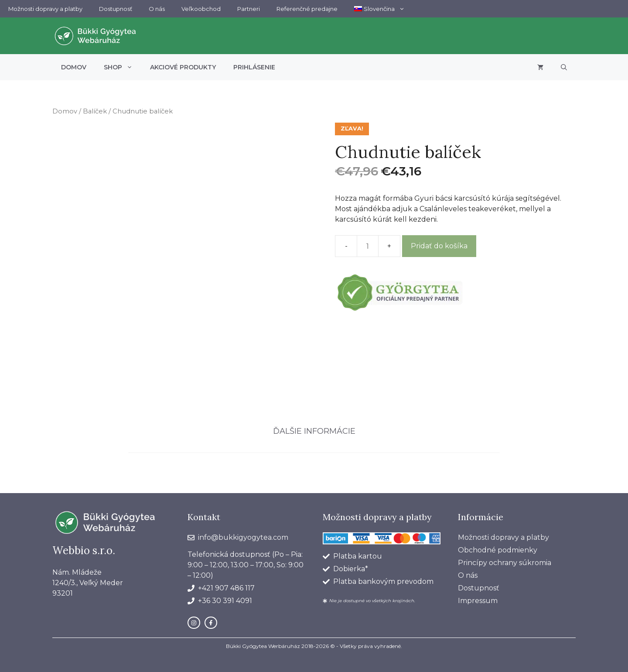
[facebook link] (211, 623)
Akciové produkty (183, 67)
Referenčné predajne (307, 9)
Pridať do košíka (439, 246)
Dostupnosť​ (116, 9)
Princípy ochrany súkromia (505, 563)
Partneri (249, 9)
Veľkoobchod (201, 9)
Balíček (95, 111)
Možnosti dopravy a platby (45, 9)
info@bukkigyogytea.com (243, 537)
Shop (123, 67)
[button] (564, 67)
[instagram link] (194, 623)
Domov (74, 67)
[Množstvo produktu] (368, 246)
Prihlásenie (254, 67)
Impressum (478, 601)
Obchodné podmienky (498, 550)
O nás (157, 9)
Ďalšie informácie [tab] (314, 431)
